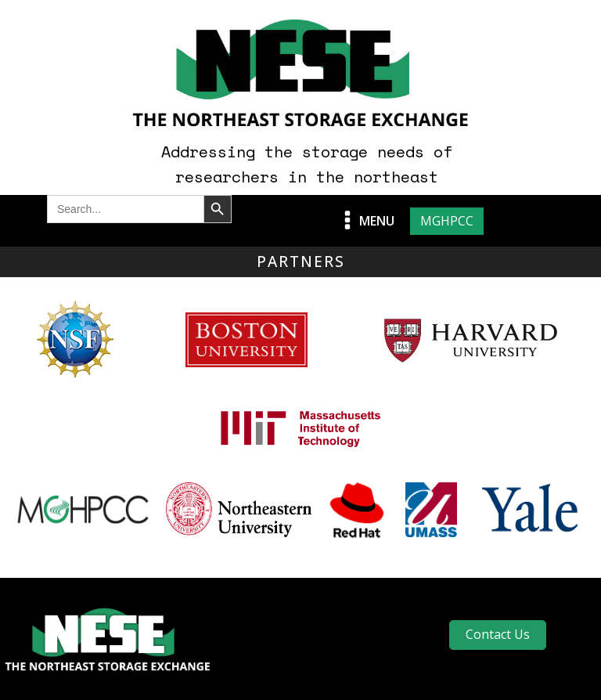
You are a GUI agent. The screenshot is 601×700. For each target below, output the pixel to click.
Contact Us (498, 634)
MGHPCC (447, 221)
